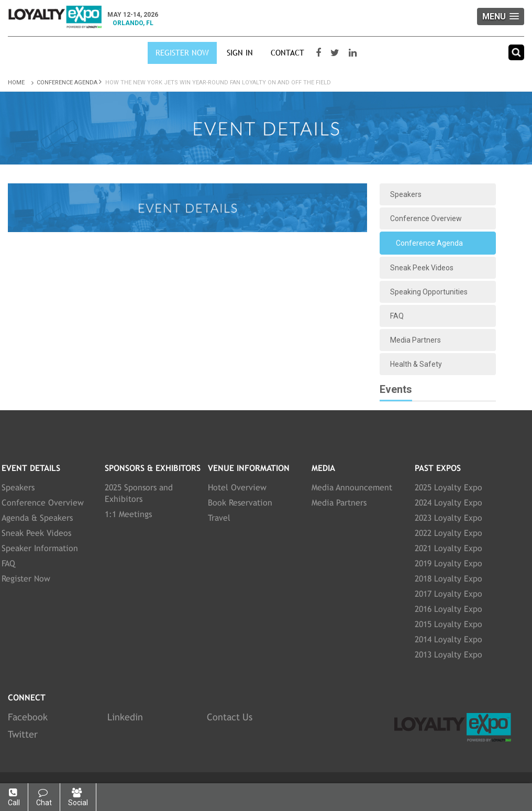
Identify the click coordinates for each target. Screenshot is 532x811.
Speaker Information (40, 548)
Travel (219, 518)
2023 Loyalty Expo (448, 518)
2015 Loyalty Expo (448, 624)
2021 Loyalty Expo (448, 548)
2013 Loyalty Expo (448, 655)
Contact (287, 53)
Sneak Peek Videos (422, 268)
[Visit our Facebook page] (320, 53)
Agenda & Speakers (37, 518)
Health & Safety (416, 364)
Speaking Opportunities (429, 292)
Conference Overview (426, 218)
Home (21, 83)
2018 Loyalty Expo (448, 579)
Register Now (182, 53)
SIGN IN (240, 53)
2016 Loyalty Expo (448, 609)
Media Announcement (352, 487)
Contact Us (230, 717)
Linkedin (125, 717)
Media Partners (415, 340)
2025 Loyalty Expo (448, 487)
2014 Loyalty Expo (448, 639)
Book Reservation (240, 503)
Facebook (28, 717)
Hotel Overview (237, 487)
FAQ (397, 316)
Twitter (23, 734)
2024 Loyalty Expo (448, 503)
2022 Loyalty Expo (448, 533)
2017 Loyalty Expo (448, 594)
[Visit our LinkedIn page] (354, 53)
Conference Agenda (67, 83)
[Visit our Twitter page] (336, 53)
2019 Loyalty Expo (448, 563)
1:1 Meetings (128, 514)
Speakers (406, 194)
